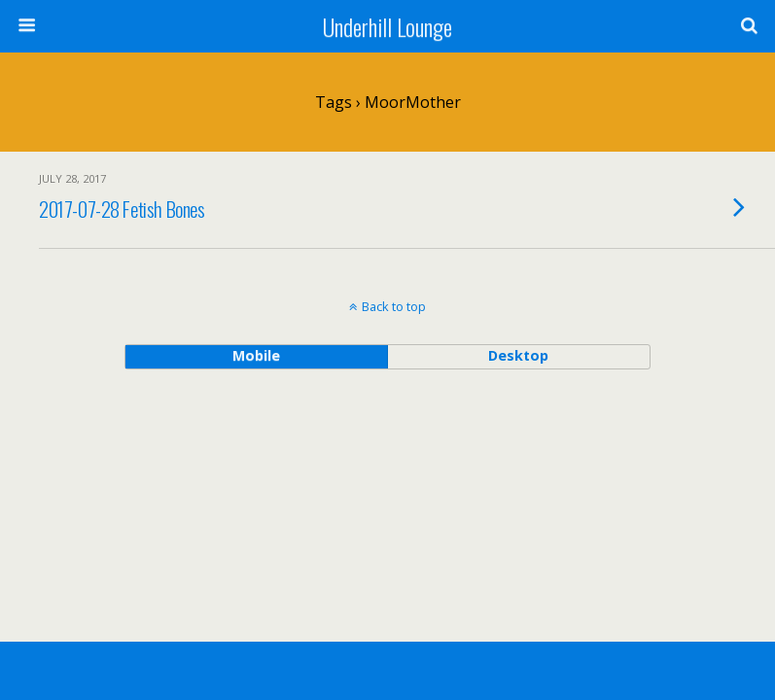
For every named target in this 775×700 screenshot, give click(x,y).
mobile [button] (256, 355)
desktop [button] (518, 355)
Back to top (394, 306)
